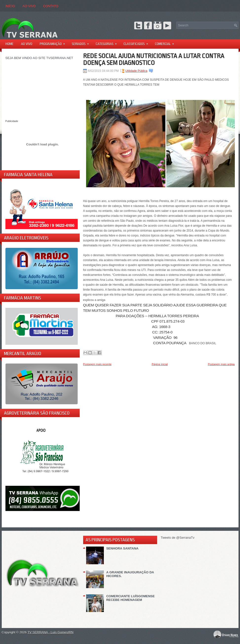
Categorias (108, 42)
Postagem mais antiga (221, 364)
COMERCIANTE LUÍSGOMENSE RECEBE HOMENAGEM (130, 598)
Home (9, 44)
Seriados (82, 42)
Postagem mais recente (97, 364)
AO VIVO (29, 6)
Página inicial (160, 364)
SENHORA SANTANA (122, 548)
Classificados (137, 42)
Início (10, 6)
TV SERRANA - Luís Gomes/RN (50, 632)
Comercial (166, 42)
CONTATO (51, 6)
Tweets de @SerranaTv (178, 538)
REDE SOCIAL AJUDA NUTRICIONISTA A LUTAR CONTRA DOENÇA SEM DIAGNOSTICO (154, 59)
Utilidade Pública (136, 71)
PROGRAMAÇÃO (54, 42)
